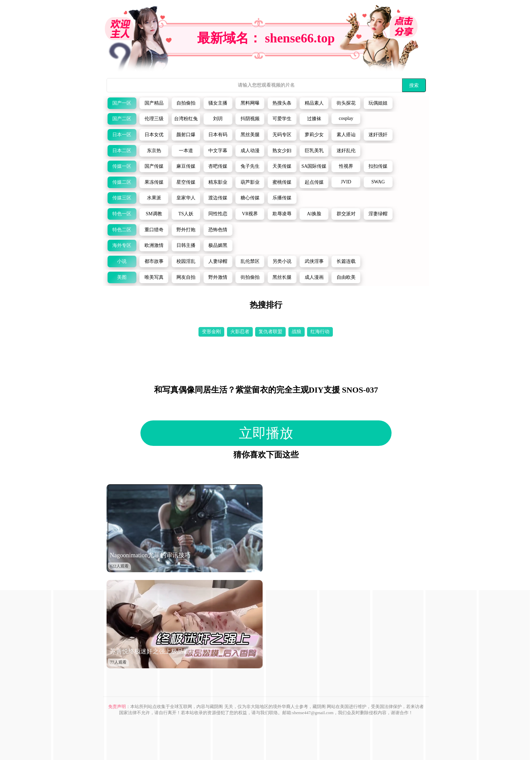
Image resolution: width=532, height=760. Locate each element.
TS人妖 (186, 214)
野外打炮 (186, 230)
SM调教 (154, 214)
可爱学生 (282, 119)
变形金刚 (211, 332)
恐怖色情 (218, 230)
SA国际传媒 (314, 166)
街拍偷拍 (250, 277)
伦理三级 (154, 119)
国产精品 (154, 103)
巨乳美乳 (314, 151)
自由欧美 (346, 277)
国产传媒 (154, 166)
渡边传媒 (218, 198)
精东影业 (218, 182)
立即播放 (266, 433)
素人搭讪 (346, 135)
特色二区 (122, 230)
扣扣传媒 (378, 166)
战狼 (297, 332)
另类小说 (282, 261)
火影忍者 (240, 332)
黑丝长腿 (282, 277)
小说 (122, 261)
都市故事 (154, 261)
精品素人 (314, 103)
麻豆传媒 (186, 166)
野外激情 (218, 277)
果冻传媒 (154, 182)
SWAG (378, 182)
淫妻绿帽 (378, 214)
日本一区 (122, 135)
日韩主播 (186, 245)
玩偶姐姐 (378, 103)
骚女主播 (218, 103)
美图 (122, 277)
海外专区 (122, 245)
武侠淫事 (314, 261)
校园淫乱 (186, 261)
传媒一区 (122, 166)
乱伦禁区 (250, 261)
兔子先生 (250, 166)
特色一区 (122, 214)
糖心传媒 (250, 198)
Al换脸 (314, 214)
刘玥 (218, 119)
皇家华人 (186, 198)
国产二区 (122, 119)
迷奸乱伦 (346, 151)
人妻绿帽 (218, 261)
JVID (346, 182)
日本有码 (218, 135)
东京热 (154, 151)
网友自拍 (186, 277)
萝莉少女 (314, 135)
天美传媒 (282, 166)
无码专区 (282, 135)
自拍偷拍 (186, 103)
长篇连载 (346, 261)
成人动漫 (250, 151)
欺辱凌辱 (282, 214)
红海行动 (320, 332)
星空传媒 (186, 182)
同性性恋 (218, 214)
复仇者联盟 (270, 332)
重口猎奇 (154, 230)
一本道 (186, 151)
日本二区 (122, 151)
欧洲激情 (154, 245)
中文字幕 (218, 151)
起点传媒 (314, 182)
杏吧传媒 (218, 166)
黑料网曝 (250, 103)
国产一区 (122, 103)
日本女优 (154, 135)
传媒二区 (122, 182)
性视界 (346, 166)
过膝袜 (314, 119)
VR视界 (250, 214)
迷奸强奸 (378, 135)
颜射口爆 (186, 135)
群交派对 (346, 214)
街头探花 (346, 103)
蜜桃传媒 (282, 182)
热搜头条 (282, 103)
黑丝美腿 (250, 135)
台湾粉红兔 (186, 119)
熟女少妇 (282, 151)
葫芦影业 (250, 182)
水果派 (154, 198)
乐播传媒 (282, 198)
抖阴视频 (250, 119)
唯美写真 (154, 277)
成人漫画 (314, 277)
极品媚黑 (218, 245)
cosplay (346, 118)
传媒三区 (122, 198)
